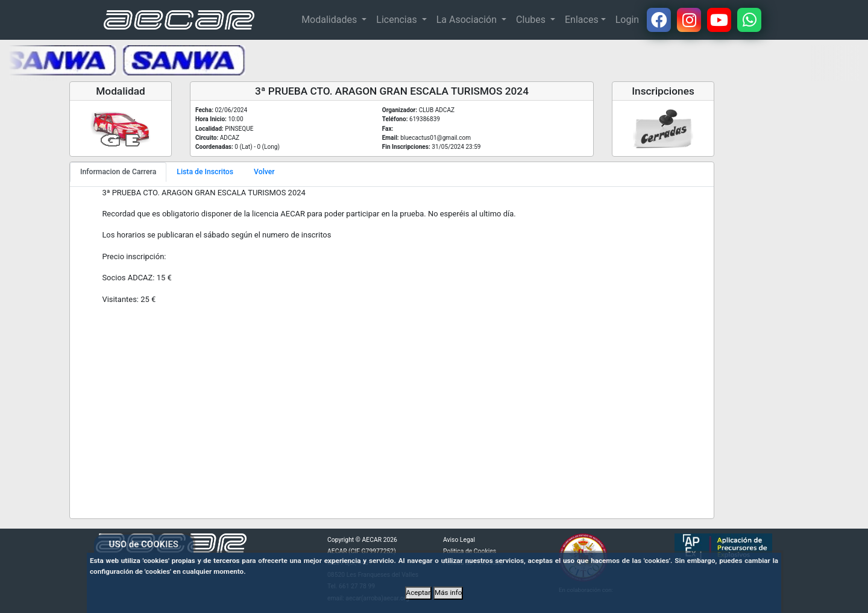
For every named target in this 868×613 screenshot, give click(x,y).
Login (627, 20)
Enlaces (582, 20)
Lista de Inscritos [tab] (205, 172)
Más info (448, 593)
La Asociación (468, 20)
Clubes (532, 20)
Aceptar (419, 593)
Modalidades (330, 20)
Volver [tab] (264, 172)
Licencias (398, 20)
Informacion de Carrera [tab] (118, 172)
